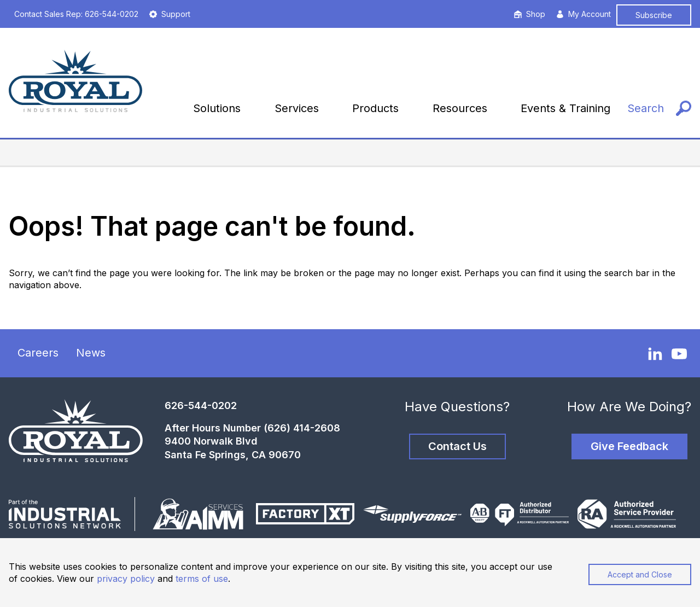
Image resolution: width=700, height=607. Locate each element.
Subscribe (654, 15)
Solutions (217, 108)
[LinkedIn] (655, 353)
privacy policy (126, 579)
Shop (530, 14)
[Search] (659, 109)
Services (297, 108)
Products (375, 108)
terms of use (202, 579)
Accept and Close (640, 574)
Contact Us (457, 446)
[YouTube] (679, 354)
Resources (460, 108)
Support (170, 14)
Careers (38, 353)
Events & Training (565, 108)
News (91, 353)
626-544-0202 (201, 405)
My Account (584, 14)
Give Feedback (629, 446)
